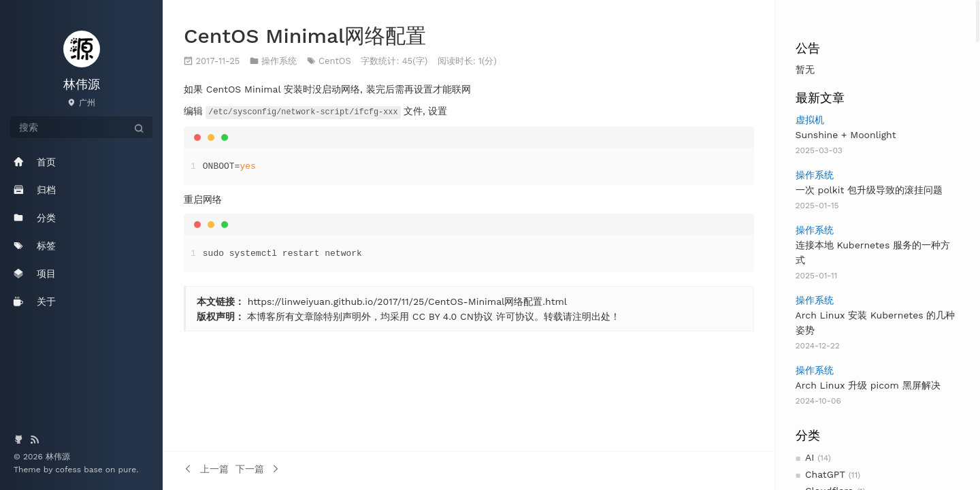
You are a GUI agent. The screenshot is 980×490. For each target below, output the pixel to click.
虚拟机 (810, 120)
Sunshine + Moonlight (846, 135)
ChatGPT (825, 474)
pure (128, 470)
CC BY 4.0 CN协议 (453, 316)
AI (810, 457)
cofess (69, 470)
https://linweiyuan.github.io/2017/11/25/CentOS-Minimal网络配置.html (407, 301)
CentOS (335, 61)
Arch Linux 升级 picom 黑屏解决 (868, 385)
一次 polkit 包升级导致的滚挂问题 (869, 190)
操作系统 (815, 175)
